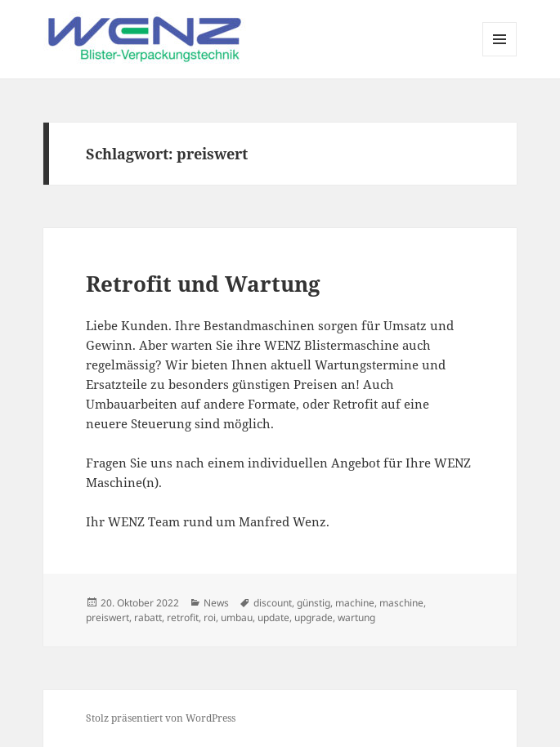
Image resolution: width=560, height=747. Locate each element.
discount (273, 603)
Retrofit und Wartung (203, 284)
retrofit (183, 617)
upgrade (314, 617)
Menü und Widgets (500, 56)
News (216, 603)
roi (210, 617)
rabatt (148, 617)
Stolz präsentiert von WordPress (161, 718)
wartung (356, 617)
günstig (314, 603)
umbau (237, 617)
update (273, 617)
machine (355, 603)
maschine (401, 603)
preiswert (108, 617)
